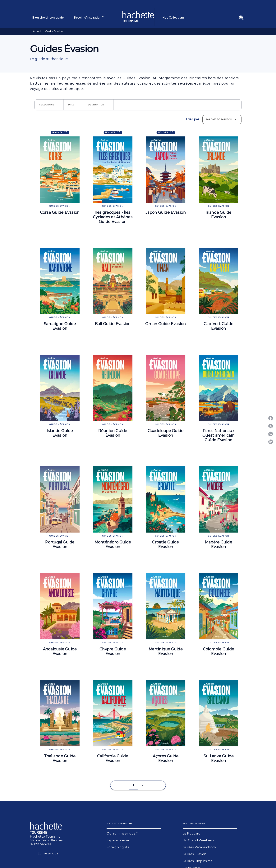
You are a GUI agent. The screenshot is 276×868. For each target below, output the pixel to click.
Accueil (37, 31)
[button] (49, 105)
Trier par (192, 119)
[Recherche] (241, 18)
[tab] (51, 18)
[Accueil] (138, 17)
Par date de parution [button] (219, 119)
